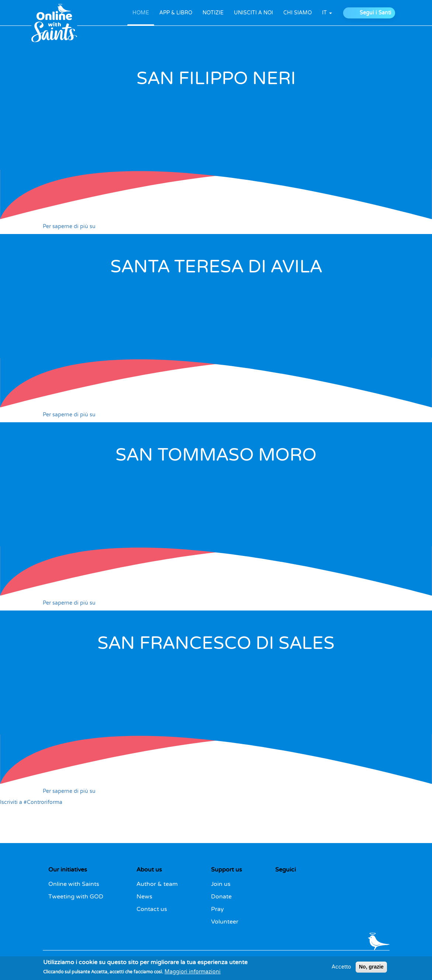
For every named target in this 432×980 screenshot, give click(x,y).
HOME (141, 13)
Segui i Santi (376, 13)
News (144, 897)
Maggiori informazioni (193, 974)
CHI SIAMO (298, 13)
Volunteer (225, 922)
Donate (221, 897)
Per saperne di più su (69, 226)
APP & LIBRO (176, 13)
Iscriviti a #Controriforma (31, 802)
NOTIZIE (213, 13)
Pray (217, 909)
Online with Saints (74, 884)
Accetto (341, 969)
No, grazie (371, 969)
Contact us (152, 909)
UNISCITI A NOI (253, 13)
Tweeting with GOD (76, 897)
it (327, 13)
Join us (221, 884)
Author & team (157, 884)
